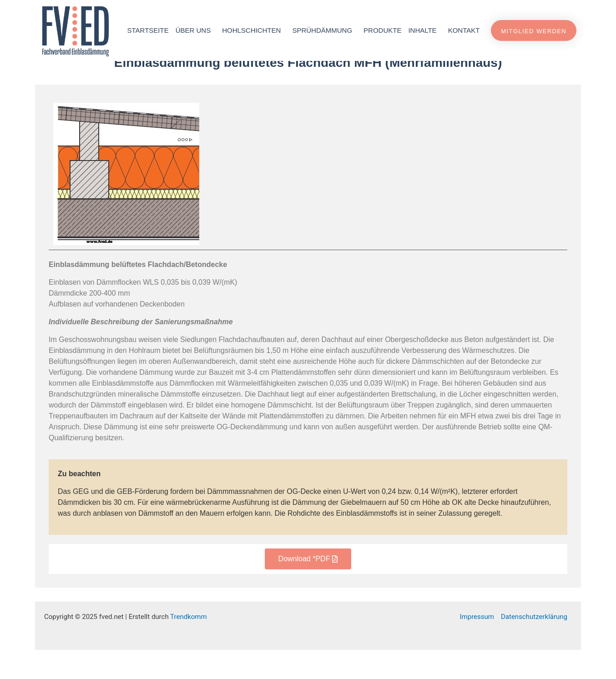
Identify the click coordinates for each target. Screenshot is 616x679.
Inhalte (424, 30)
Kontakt (464, 30)
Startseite (148, 30)
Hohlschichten (254, 30)
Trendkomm (189, 646)
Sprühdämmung (324, 30)
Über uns (196, 30)
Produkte (382, 30)
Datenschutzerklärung (534, 646)
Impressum (477, 646)
